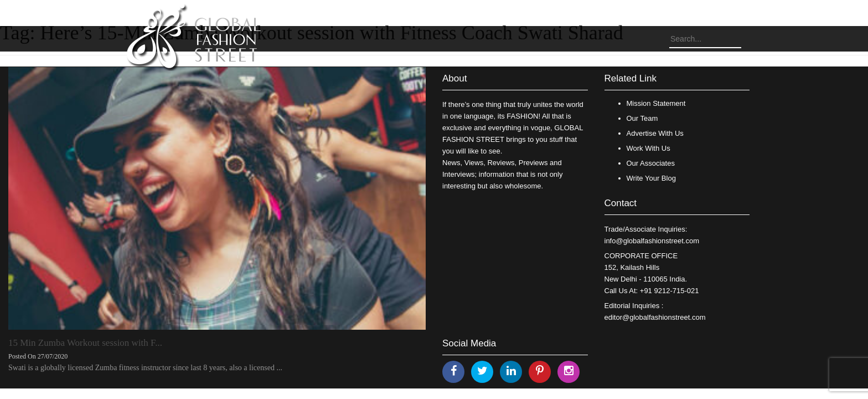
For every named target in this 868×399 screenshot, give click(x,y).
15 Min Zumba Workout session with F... (85, 343)
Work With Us (649, 148)
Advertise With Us (655, 133)
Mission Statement (656, 103)
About (454, 78)
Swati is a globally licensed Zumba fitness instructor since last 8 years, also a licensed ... (145, 368)
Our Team (642, 118)
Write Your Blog (651, 178)
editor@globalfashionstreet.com (655, 317)
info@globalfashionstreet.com (652, 241)
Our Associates (651, 163)
